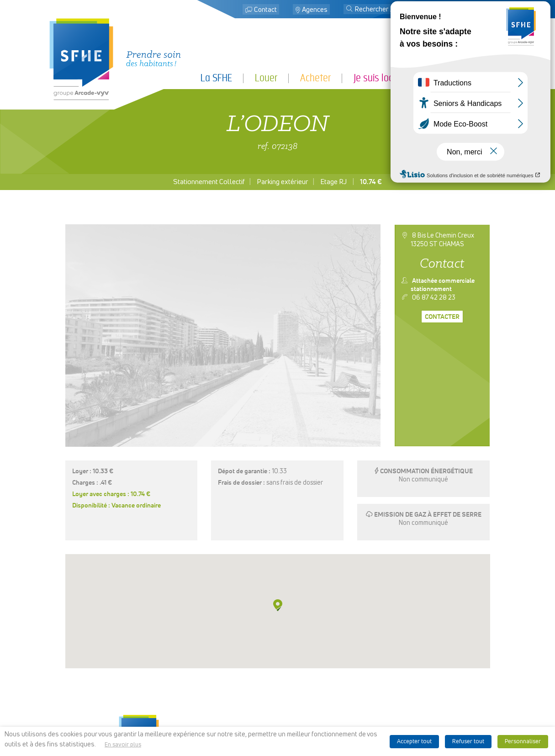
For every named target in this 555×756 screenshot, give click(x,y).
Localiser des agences (278, 682)
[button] (349, 10)
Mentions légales (370, 670)
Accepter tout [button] (414, 742)
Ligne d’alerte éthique (370, 716)
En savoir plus (123, 745)
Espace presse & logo (370, 662)
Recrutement (278, 704)
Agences (315, 10)
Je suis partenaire (472, 78)
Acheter (315, 78)
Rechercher (278, 689)
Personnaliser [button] (523, 742)
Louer (266, 78)
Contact (265, 10)
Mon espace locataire (463, 10)
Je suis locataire (384, 78)
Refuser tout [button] (468, 742)
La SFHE (216, 78)
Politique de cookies (370, 693)
